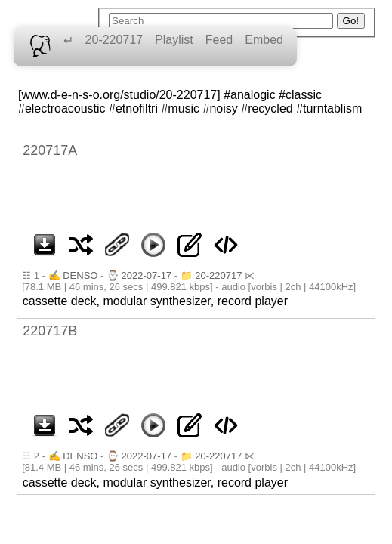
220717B (50, 331)
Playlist (174, 40)
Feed (219, 40)
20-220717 (114, 40)
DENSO (80, 275)
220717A (50, 150)
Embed (264, 40)
